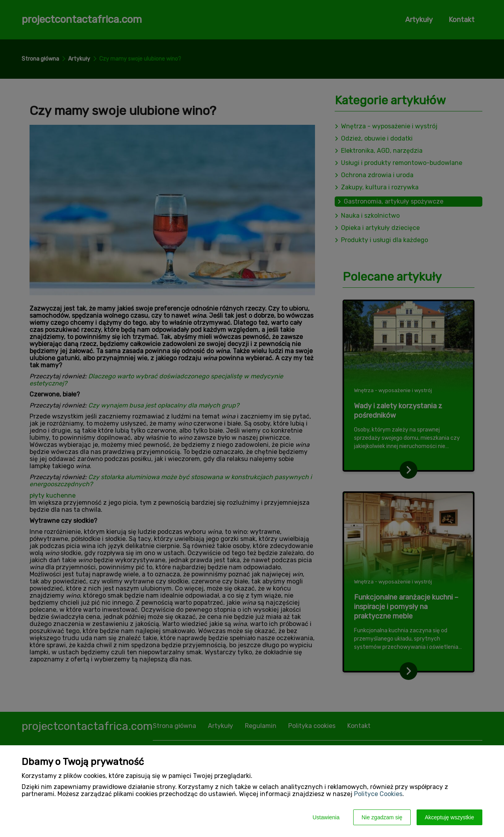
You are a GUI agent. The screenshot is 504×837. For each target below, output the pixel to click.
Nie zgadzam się (382, 817)
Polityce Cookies (378, 794)
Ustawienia (326, 817)
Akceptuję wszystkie (449, 817)
